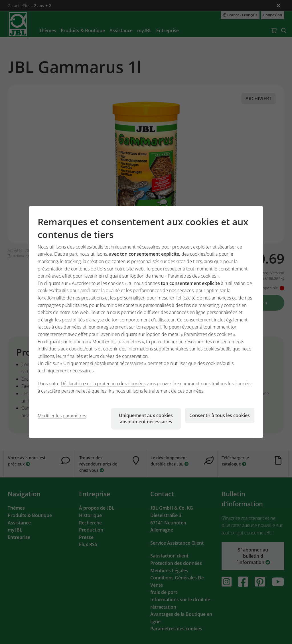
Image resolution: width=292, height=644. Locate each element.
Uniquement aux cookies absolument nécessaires (146, 418)
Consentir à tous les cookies (220, 415)
